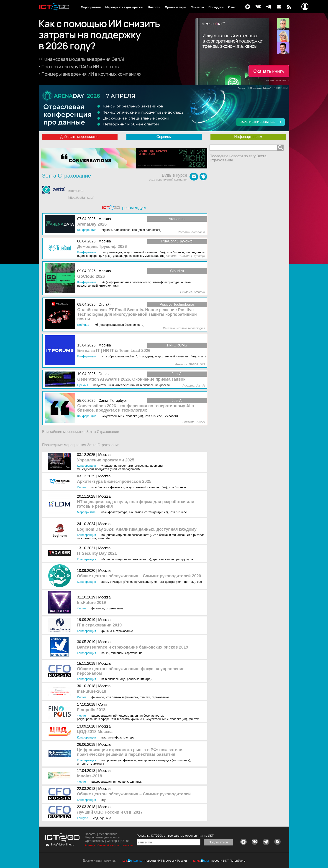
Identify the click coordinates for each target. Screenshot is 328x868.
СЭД (96, 818)
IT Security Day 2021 (97, 554)
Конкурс (82, 818)
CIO (131, 512)
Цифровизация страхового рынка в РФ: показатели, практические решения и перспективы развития (130, 752)
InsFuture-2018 (92, 691)
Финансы (98, 608)
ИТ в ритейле (196, 535)
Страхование (114, 608)
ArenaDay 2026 (92, 224)
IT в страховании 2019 (99, 625)
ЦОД (104, 737)
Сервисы (164, 137)
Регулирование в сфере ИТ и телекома (103, 719)
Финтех (145, 697)
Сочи (102, 704)
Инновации (121, 782)
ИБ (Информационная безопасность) (126, 535)
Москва (104, 455)
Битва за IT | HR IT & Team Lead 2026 (114, 351)
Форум (82, 487)
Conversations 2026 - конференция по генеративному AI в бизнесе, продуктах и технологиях (136, 408)
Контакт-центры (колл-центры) (174, 582)
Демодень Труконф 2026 (102, 247)
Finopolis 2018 (91, 710)
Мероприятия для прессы (124, 7)
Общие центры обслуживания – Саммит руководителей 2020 (139, 576)
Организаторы (176, 7)
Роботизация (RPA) (139, 679)
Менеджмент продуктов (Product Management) (108, 469)
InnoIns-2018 (90, 776)
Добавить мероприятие (80, 137)
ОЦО (200, 582)
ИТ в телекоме (87, 538)
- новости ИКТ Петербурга (227, 861)
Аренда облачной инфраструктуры (109, 845)
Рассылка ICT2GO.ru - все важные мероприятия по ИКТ (175, 836)
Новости (154, 7)
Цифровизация (101, 716)
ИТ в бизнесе (177, 487)
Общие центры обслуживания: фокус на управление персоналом (131, 671)
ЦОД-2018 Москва (95, 732)
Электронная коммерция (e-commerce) (164, 760)
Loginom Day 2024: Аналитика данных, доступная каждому (137, 529)
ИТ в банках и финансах (108, 487)
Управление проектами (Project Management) (132, 466)
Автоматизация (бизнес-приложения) (127, 582)
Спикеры (197, 7)
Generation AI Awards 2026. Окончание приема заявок (131, 379)
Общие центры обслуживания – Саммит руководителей (134, 794)
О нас (232, 7)
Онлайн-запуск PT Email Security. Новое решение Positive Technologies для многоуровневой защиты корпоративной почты (137, 314)
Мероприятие (86, 512)
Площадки (216, 7)
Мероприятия (91, 7)
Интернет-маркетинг (91, 764)
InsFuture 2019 (91, 603)
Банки (105, 653)
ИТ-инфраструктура (114, 512)
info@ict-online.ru (63, 844)
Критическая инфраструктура (173, 559)
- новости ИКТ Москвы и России (165, 861)
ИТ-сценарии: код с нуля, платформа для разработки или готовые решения (136, 504)
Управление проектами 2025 (106, 460)
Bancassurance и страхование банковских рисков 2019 (133, 647)
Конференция (86, 466)
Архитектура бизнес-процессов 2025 (114, 482)
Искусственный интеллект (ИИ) (146, 487)
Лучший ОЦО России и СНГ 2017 (110, 812)
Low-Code (104, 538)
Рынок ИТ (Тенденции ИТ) (151, 512)
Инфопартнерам (248, 137)
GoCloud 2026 (91, 276)
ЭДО (102, 818)
